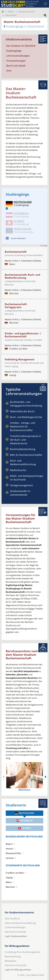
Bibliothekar (24, 790)
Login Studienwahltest (16, 936)
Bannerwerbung (13, 956)
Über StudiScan (12, 919)
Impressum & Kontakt (15, 932)
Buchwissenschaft (26, 12)
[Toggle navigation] (45, 4)
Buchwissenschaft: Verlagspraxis (16, 306)
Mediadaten (11, 961)
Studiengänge (14, 51)
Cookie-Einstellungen (15, 927)
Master (11, 12)
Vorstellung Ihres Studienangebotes (22, 952)
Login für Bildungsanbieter (18, 970)
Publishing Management (20, 359)
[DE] (7, 208)
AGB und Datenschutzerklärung (20, 923)
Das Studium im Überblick (21, 46)
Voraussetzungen (16, 61)
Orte (9, 71)
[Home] (3, 12)
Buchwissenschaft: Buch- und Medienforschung (22, 276)
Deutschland (24, 813)
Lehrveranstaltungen (18, 56)
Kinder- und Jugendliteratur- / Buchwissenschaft (23, 335)
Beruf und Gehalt (16, 66)
